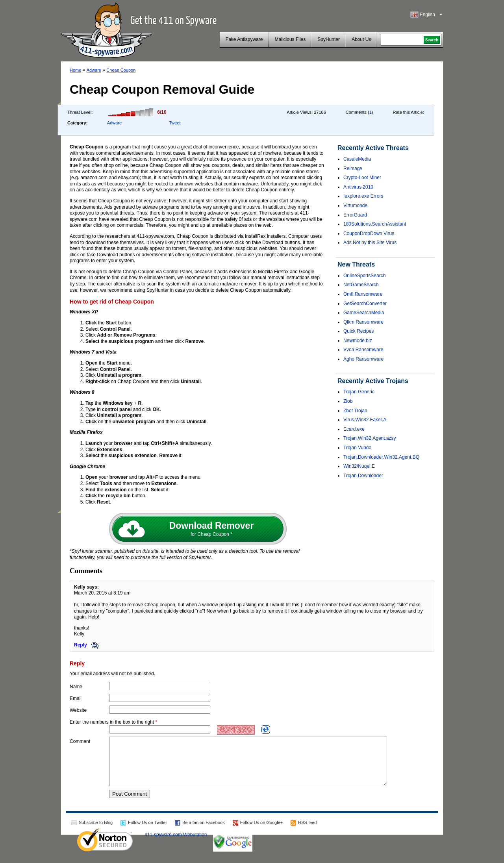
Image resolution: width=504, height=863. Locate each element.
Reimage (353, 169)
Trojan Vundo (357, 448)
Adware (94, 70)
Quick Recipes (359, 331)
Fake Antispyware (244, 39)
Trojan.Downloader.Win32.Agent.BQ (381, 457)
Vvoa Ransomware (363, 350)
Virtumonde (355, 206)
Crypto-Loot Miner (362, 178)
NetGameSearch (361, 285)
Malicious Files (290, 39)
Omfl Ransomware (363, 294)
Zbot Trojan (355, 411)
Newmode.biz (358, 341)
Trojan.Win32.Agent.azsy (370, 438)
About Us (361, 39)
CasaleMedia (357, 159)
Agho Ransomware (363, 359)
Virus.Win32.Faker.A (365, 420)
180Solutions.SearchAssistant (375, 224)
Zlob (348, 401)
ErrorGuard (355, 215)
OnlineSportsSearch (364, 276)
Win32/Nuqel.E (359, 466)
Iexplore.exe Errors (363, 196)
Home (75, 70)
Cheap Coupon (121, 70)
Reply (86, 645)
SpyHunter (329, 39)
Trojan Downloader (363, 476)
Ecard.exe (354, 429)
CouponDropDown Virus (369, 233)
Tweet (175, 123)
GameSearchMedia (364, 313)
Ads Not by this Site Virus (370, 243)
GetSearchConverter (365, 304)
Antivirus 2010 (358, 187)
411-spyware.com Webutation (176, 844)
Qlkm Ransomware (363, 322)
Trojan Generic (359, 392)
